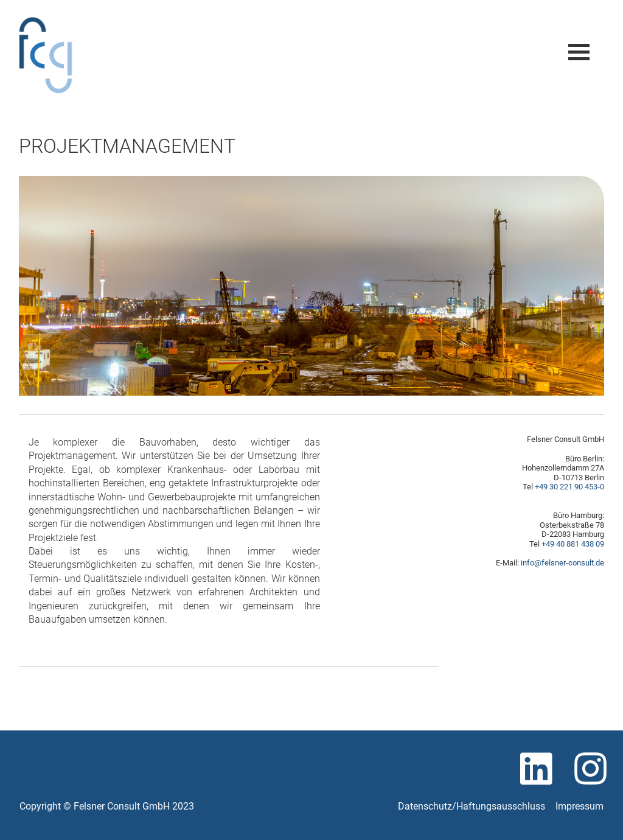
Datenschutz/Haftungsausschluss (472, 806)
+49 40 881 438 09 (573, 544)
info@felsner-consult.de (562, 563)
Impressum (579, 806)
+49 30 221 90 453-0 (569, 487)
